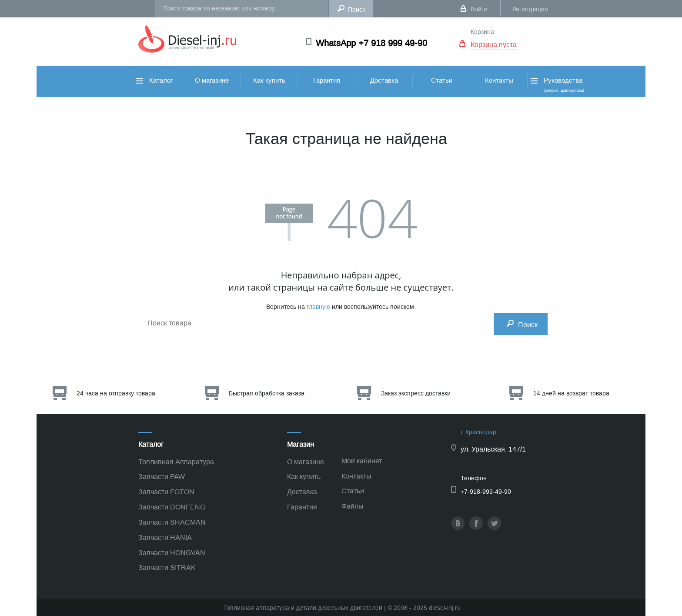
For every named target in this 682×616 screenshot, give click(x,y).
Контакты (499, 80)
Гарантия (327, 80)
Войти (479, 9)
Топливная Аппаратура (176, 462)
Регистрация (530, 9)
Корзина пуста (494, 45)
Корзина (482, 32)
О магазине (212, 80)
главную (318, 307)
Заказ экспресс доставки (416, 393)
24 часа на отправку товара (116, 393)
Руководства (557, 85)
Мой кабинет (362, 461)
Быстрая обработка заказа (267, 393)
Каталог (154, 80)
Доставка (384, 80)
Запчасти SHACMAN (172, 522)
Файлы (353, 506)
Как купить (269, 80)
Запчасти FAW (162, 477)
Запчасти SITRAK (167, 567)
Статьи (442, 80)
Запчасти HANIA (165, 537)
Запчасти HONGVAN (172, 553)
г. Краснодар (478, 432)
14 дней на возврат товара (571, 393)
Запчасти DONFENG (172, 507)
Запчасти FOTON (166, 492)
